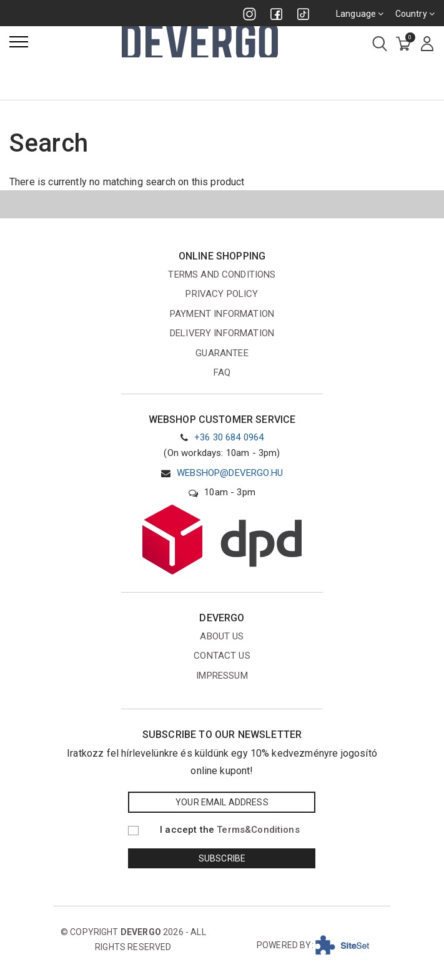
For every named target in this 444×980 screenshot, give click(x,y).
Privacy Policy (222, 294)
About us (222, 636)
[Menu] (19, 42)
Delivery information (222, 333)
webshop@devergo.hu (230, 473)
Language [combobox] (360, 14)
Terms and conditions (222, 274)
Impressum (222, 676)
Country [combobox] (415, 14)
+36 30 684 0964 (229, 437)
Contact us (222, 656)
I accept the (230, 830)
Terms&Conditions (258, 830)
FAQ (222, 372)
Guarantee (222, 353)
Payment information (222, 314)
